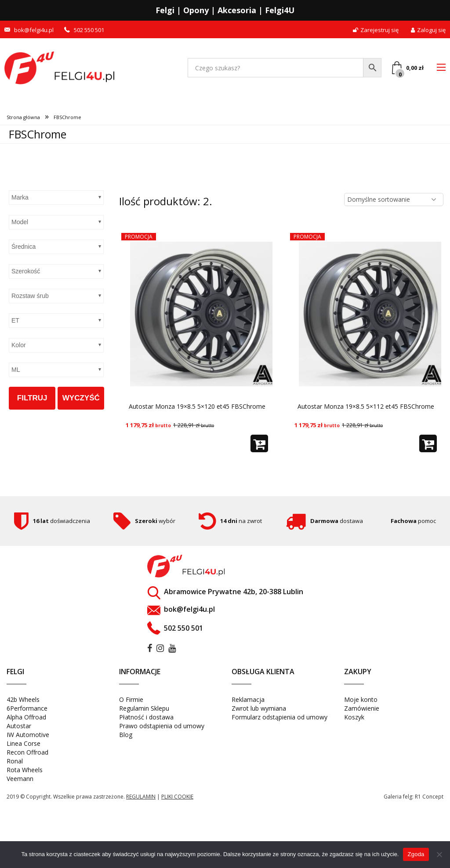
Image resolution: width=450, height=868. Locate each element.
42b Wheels (23, 702)
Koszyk (354, 720)
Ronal (15, 764)
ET (15, 320)
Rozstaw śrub (30, 296)
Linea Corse (24, 746)
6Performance (27, 711)
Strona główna (23, 117)
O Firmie (131, 702)
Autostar (19, 728)
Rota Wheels (25, 772)
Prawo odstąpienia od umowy (162, 728)
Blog (126, 737)
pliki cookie (177, 799)
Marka (20, 197)
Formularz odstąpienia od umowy (279, 720)
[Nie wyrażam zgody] (439, 854)
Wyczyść (81, 398)
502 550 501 (89, 30)
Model (20, 222)
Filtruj (32, 398)
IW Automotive (28, 737)
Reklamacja (248, 702)
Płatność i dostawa (146, 720)
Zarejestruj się (376, 30)
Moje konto (361, 702)
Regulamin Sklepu (144, 711)
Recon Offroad (27, 755)
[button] (259, 446)
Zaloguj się (428, 30)
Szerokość (26, 271)
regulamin (141, 799)
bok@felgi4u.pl (34, 30)
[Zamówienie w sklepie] (394, 200)
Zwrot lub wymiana (259, 711)
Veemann (20, 781)
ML (16, 370)
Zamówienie (362, 711)
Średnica (24, 247)
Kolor (19, 345)
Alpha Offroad (26, 720)
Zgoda (416, 854)
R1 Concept (429, 799)
